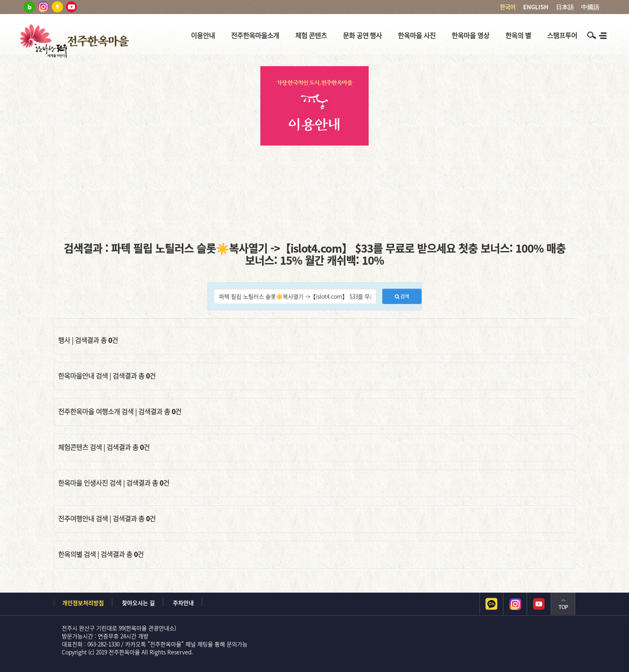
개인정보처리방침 (83, 603)
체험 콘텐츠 (311, 35)
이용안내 (203, 35)
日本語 (565, 7)
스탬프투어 (562, 35)
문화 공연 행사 (363, 35)
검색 (402, 296)
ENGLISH (536, 7)
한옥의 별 (518, 35)
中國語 (590, 7)
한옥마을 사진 (417, 35)
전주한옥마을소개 (255, 35)
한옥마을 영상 (471, 35)
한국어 (508, 7)
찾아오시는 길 (138, 603)
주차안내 (183, 603)
